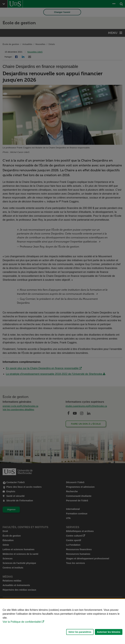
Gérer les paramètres (80, 632)
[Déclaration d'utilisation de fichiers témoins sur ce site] (62, 621)
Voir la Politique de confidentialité (22, 622)
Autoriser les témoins (109, 632)
